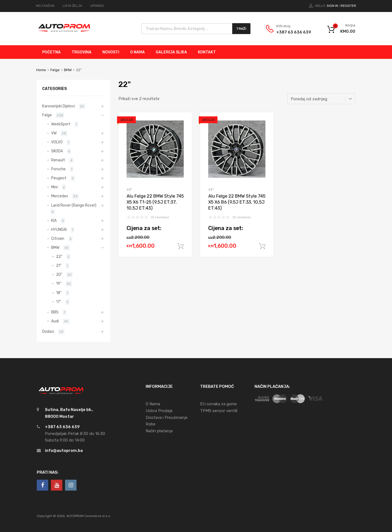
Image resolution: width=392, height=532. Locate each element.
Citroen (58, 238)
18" (59, 293)
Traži (241, 29)
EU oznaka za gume (218, 404)
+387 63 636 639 (290, 32)
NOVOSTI (111, 52)
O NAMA (137, 52)
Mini (54, 187)
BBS (55, 312)
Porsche (58, 169)
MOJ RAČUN (45, 6)
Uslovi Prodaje (159, 411)
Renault (58, 160)
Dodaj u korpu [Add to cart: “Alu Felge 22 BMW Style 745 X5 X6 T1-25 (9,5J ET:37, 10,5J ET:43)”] (180, 246)
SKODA (57, 151)
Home (41, 70)
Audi (55, 321)
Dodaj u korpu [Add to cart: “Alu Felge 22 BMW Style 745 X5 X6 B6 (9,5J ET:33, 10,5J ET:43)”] (262, 246)
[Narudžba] (321, 99)
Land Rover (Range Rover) (74, 205)
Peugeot (59, 178)
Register (348, 6)
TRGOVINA (82, 52)
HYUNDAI (59, 229)
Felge (55, 70)
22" (129, 189)
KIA (54, 220)
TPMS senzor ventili (219, 411)
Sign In (332, 6)
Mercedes (60, 196)
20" (59, 274)
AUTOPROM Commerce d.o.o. (89, 516)
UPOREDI (97, 6)
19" (59, 283)
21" (59, 265)
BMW (68, 70)
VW (54, 133)
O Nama (153, 404)
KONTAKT (207, 52)
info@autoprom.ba (64, 451)
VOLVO (57, 142)
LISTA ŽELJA (72, 6)
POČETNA (51, 52)
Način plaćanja (159, 431)
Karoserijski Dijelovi (59, 106)
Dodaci (48, 331)
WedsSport (61, 124)
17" (59, 302)
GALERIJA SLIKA (171, 52)
